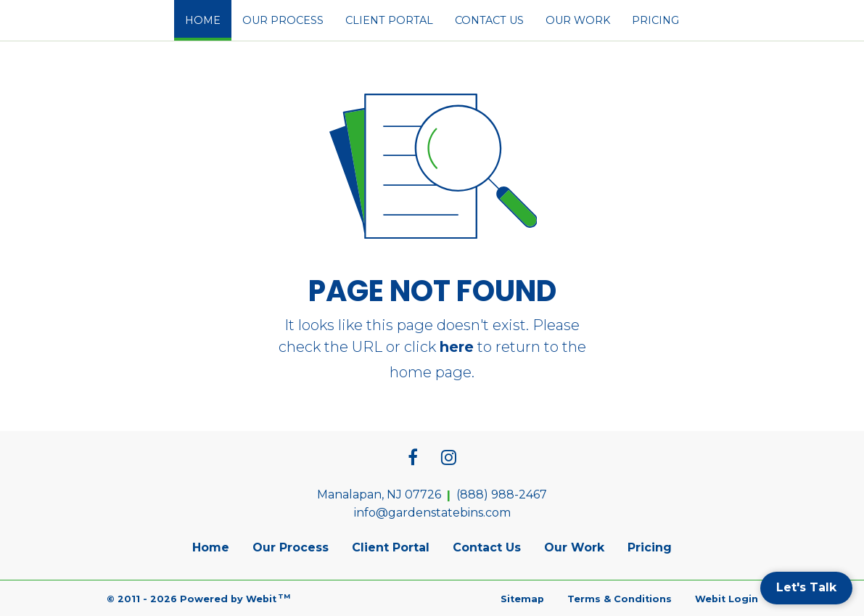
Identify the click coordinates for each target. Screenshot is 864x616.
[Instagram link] (449, 459)
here (457, 347)
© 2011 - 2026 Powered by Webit (199, 598)
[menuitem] (203, 20)
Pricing (655, 20)
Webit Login (727, 599)
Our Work (578, 20)
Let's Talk (806, 587)
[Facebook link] (413, 459)
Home (208, 16)
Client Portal (389, 20)
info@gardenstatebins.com (432, 513)
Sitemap (522, 599)
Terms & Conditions (620, 599)
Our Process (283, 20)
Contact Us (489, 20)
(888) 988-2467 (502, 494)
